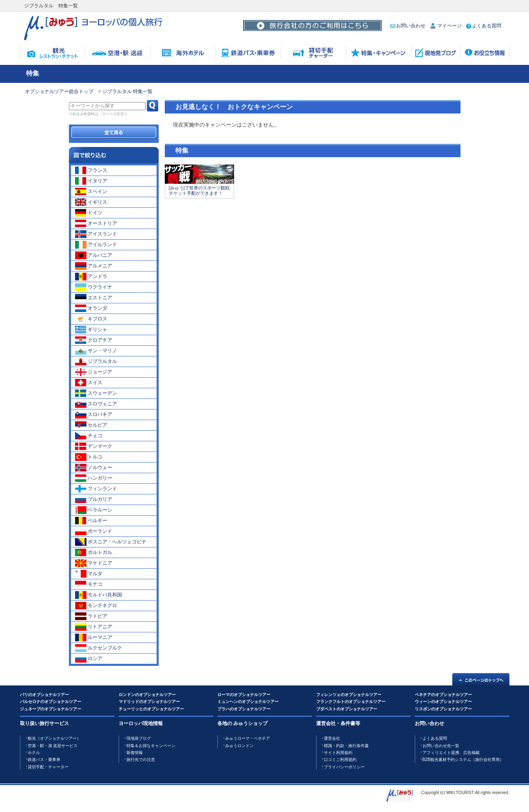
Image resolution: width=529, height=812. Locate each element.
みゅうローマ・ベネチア (248, 738)
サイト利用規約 (338, 753)
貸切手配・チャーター (48, 767)
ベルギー (91, 521)
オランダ (91, 308)
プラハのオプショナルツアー (244, 709)
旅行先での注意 (141, 760)
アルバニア (94, 255)
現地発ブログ (139, 738)
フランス (91, 170)
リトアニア (94, 627)
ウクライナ (94, 287)
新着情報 (135, 753)
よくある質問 (484, 26)
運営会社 (332, 738)
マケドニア (94, 563)
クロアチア (94, 340)
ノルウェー (94, 467)
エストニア (94, 298)
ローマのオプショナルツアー (244, 695)
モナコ (89, 584)
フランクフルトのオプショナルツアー (351, 702)
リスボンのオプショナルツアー (443, 709)
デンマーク (94, 446)
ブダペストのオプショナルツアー (347, 709)
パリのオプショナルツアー (44, 695)
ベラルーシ (94, 510)
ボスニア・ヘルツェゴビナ (111, 542)
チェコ (89, 436)
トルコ (89, 457)
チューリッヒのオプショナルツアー (151, 709)
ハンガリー (94, 478)
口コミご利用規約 (340, 760)
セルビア (91, 425)
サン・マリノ (96, 351)
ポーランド (94, 531)
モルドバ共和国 (98, 595)
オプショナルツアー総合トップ (59, 91)
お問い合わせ (408, 26)
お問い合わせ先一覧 (441, 746)
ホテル (34, 753)
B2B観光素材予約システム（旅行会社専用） (463, 760)
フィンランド (96, 489)
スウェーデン (96, 393)
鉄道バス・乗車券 (44, 760)
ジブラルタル (96, 361)
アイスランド (96, 234)
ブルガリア (94, 499)
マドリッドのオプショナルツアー (149, 702)
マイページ (446, 26)
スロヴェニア (96, 404)
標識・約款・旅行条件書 (346, 746)
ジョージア (94, 372)
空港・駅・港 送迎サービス (53, 746)
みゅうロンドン (239, 746)
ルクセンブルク (98, 648)
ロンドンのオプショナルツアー (147, 695)
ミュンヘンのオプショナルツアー (248, 702)
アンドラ (91, 276)
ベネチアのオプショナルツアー (443, 695)
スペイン (91, 191)
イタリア (91, 181)
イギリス (91, 202)
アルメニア (94, 266)
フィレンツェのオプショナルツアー (349, 695)
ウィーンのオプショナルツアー (443, 702)
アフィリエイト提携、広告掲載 (451, 753)
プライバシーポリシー (344, 767)
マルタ (89, 574)
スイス (89, 383)
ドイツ (89, 213)
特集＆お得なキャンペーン (151, 746)
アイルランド (96, 245)
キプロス (91, 319)
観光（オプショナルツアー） (54, 738)
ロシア (89, 658)
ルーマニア (94, 637)
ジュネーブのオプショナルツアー (51, 709)
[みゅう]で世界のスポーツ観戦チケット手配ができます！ (199, 190)
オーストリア (96, 223)
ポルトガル (94, 552)
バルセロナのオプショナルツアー (51, 702)
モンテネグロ (96, 605)
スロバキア (94, 414)
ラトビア (91, 616)
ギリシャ (91, 329)
